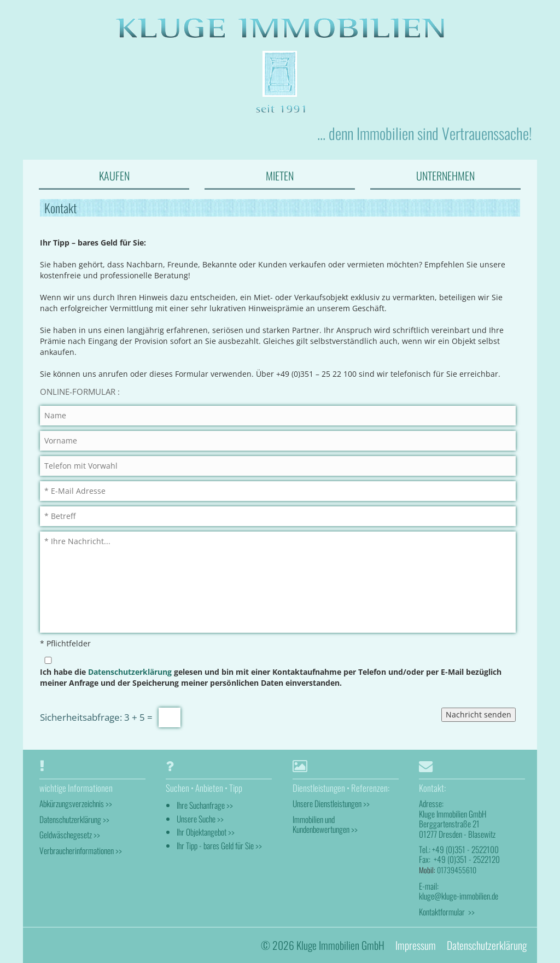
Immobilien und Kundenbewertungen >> (325, 824)
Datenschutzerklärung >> (74, 819)
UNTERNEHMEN (445, 176)
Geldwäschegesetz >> (70, 834)
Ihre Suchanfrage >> (205, 805)
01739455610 (457, 870)
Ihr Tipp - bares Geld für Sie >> (219, 845)
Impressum (416, 945)
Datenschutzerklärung (130, 672)
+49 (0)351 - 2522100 (465, 849)
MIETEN (280, 176)
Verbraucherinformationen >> (81, 850)
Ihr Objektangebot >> (206, 832)
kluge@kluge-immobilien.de (459, 896)
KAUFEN (114, 176)
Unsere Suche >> (200, 819)
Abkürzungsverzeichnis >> (76, 803)
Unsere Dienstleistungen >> (331, 803)
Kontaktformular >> (447, 912)
